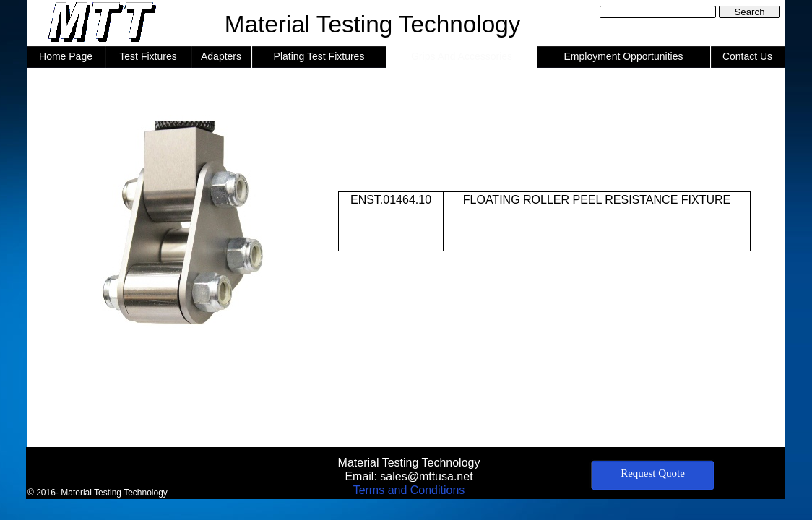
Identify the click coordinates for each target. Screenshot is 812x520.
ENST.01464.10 (391, 200)
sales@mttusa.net (426, 476)
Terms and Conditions (409, 490)
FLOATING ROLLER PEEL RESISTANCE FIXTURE (597, 200)
